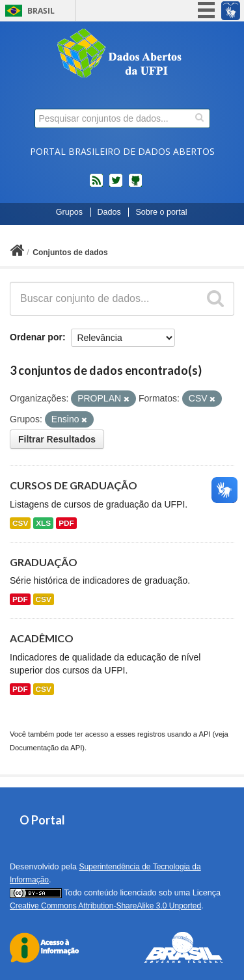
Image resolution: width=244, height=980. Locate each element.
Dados (109, 212)
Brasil (41, 11)
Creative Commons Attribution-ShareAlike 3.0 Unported (105, 906)
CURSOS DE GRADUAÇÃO (74, 485)
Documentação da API (46, 748)
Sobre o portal (161, 212)
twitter (116, 185)
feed (96, 185)
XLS (43, 523)
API (204, 734)
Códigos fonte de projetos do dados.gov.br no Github (135, 185)
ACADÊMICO (42, 638)
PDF (66, 523)
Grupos (69, 212)
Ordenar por (36, 337)
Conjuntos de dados (70, 252)
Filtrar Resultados (57, 439)
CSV (20, 523)
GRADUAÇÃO (44, 562)
